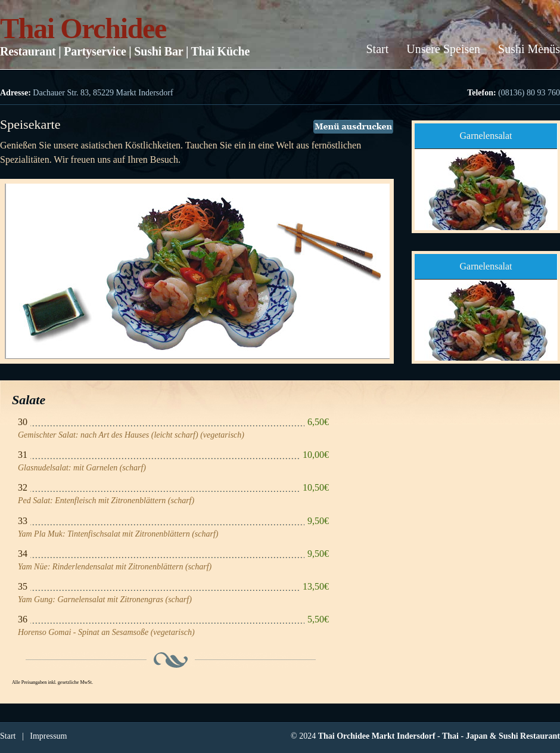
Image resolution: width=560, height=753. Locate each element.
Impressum (48, 736)
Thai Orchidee (83, 28)
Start (377, 49)
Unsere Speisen (443, 49)
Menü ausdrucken (353, 127)
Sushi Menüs (529, 49)
